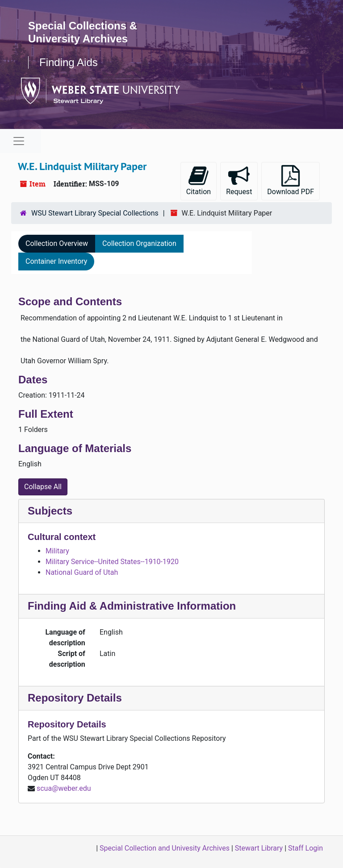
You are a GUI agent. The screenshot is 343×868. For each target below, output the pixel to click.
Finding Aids (69, 62)
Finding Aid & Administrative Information (132, 606)
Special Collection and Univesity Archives (165, 848)
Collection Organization (139, 243)
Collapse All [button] (43, 487)
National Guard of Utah (82, 572)
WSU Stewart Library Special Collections (95, 213)
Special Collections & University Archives (83, 32)
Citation (199, 181)
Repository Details (75, 698)
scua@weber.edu (64, 788)
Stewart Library (259, 848)
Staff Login (305, 848)
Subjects (50, 511)
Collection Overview (57, 243)
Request (239, 181)
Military (57, 551)
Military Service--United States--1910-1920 (112, 562)
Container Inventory (56, 261)
